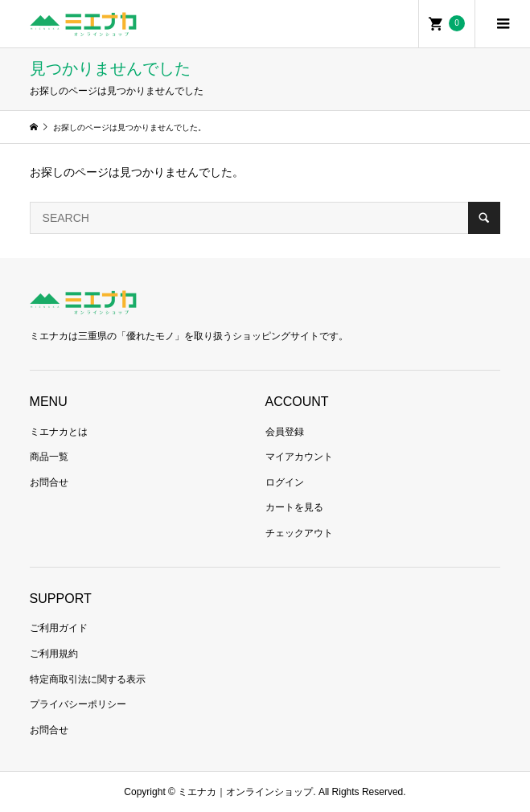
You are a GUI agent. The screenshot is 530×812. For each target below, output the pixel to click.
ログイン (285, 482)
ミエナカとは (59, 432)
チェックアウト (299, 533)
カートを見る (294, 507)
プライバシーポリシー (78, 704)
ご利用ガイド (59, 628)
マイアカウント (299, 457)
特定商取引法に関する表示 (88, 679)
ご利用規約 (54, 654)
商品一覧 (49, 457)
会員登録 (285, 432)
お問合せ (49, 482)
